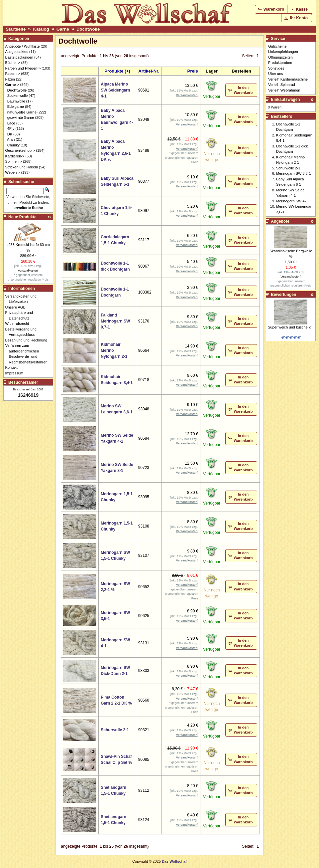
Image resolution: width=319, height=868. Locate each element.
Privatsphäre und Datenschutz (21, 315)
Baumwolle (16, 101)
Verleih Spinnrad (282, 85)
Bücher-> (13, 63)
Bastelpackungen (19, 57)
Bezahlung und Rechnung (28, 340)
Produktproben (280, 63)
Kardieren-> (15, 156)
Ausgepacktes (17, 52)
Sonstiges (276, 68)
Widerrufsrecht (19, 324)
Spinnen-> (14, 161)
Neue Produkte (22, 217)
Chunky (13, 145)
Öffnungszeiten (280, 57)
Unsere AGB (17, 307)
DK (10, 134)
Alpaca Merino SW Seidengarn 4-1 (115, 90)
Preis (192, 71)
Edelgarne (16, 107)
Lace (11, 123)
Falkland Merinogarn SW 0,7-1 (115, 321)
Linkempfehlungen (283, 52)
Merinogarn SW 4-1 (292, 201)
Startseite (16, 29)
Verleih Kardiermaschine (288, 79)
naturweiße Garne (22, 112)
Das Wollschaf (174, 861)
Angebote (280, 221)
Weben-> (13, 172)
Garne (63, 29)
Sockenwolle (18, 96)
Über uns (276, 74)
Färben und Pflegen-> (23, 68)
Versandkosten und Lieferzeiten (23, 299)
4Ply (11, 128)
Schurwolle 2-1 (115, 730)
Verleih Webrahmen (284, 90)
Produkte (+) (117, 71)
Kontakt (13, 367)
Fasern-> (13, 74)
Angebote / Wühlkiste (23, 46)
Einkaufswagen (285, 100)
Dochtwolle (88, 29)
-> (12, 85)
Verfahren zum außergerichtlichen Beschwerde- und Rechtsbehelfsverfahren (28, 354)
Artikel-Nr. (149, 71)
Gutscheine (277, 46)
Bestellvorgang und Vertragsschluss (23, 332)
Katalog (41, 29)
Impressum (16, 373)
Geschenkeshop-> (20, 150)
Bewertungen (283, 295)
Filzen (10, 79)
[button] (272, 9)
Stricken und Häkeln (22, 167)
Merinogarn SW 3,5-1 (294, 173)
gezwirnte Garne (21, 117)
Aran (11, 139)
